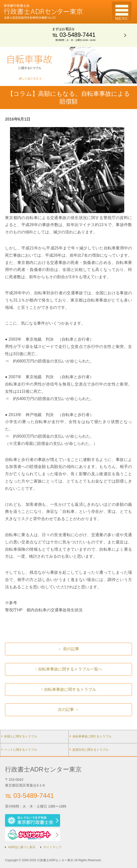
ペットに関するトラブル (21, 750)
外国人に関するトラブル (21, 736)
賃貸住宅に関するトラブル (90, 750)
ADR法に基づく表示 (22, 847)
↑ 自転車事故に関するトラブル (68, 689)
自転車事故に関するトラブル (92, 736)
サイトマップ (52, 847)
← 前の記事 (68, 649)
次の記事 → (68, 709)
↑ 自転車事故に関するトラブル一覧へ (68, 669)
